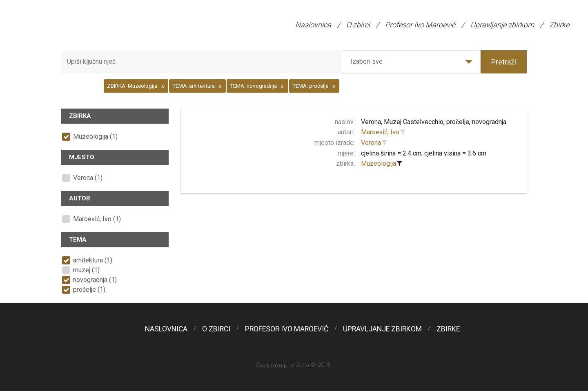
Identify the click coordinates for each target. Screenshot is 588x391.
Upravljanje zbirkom (502, 25)
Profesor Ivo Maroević (420, 25)
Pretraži (504, 62)
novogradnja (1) (95, 280)
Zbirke (559, 25)
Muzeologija (379, 163)
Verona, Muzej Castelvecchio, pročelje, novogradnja (434, 122)
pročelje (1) (89, 290)
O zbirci (358, 25)
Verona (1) (88, 178)
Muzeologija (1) (95, 137)
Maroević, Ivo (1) (97, 219)
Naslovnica (313, 25)
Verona (371, 143)
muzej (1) (86, 270)
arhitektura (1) (93, 260)
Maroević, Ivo (380, 132)
